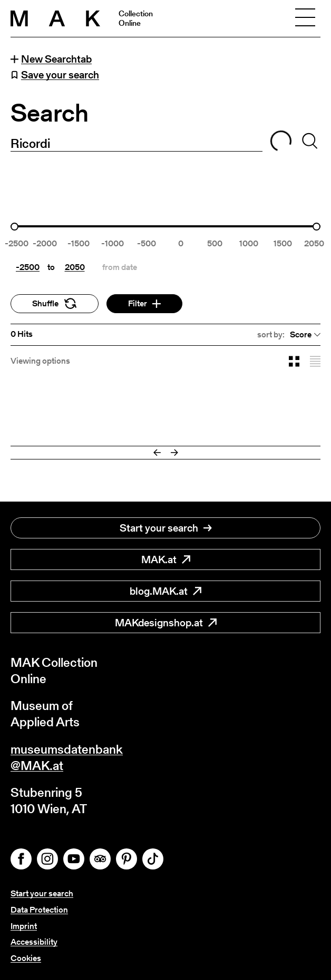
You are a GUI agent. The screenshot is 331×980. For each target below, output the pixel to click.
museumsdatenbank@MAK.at (67, 757)
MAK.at (166, 559)
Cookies (26, 958)
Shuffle (55, 303)
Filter (144, 303)
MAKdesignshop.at (166, 623)
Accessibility (34, 942)
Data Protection (39, 910)
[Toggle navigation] (305, 18)
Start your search (166, 528)
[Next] (174, 453)
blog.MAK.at (166, 591)
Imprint (24, 926)
